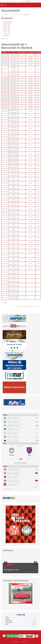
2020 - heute (7, 24)
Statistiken (27, 15)
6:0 (37, 418)
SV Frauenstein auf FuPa (7, 489)
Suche (24, 1)
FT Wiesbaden (10, 441)
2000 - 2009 (7, 28)
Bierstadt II (9, 437)
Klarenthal (15, 485)
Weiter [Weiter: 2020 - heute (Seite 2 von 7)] (5, 303)
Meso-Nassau (10, 470)
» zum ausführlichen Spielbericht (21, 462)
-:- (36, 469)
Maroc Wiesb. (10, 477)
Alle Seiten (6, 35)
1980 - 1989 (7, 31)
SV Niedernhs (10, 430)
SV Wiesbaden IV (17, 474)
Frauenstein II (16, 437)
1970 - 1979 (7, 33)
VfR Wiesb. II (16, 422)
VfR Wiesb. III (16, 419)
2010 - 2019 (7, 26)
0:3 (36, 422)
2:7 (37, 433)
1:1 (36, 425)
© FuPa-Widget (35, 487)
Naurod (29, 455)
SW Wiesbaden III (11, 426)
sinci (20, 642)
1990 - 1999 (7, 30)
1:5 (37, 429)
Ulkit (27, 642)
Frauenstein (10, 419)
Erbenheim (9, 434)
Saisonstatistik (8, 22)
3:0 (37, 437)
